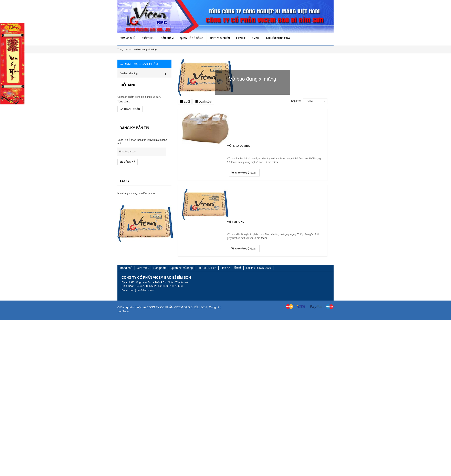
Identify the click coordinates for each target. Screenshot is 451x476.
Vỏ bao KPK (235, 222)
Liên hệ (225, 268)
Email (238, 267)
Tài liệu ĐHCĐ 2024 (258, 268)
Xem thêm (272, 162)
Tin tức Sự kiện (207, 268)
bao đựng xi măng (127, 193)
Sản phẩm (160, 268)
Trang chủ (123, 49)
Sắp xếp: (296, 101)
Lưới (187, 102)
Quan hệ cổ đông (182, 268)
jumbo (151, 193)
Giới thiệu (143, 268)
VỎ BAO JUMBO (239, 146)
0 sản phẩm (127, 97)
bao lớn (142, 193)
